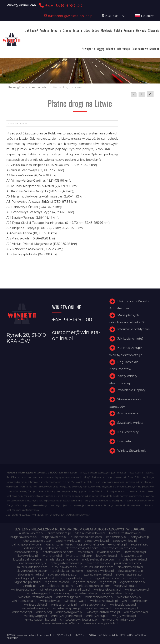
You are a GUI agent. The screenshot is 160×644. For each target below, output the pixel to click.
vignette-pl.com (135, 578)
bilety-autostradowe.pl (125, 533)
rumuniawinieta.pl (64, 567)
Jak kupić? (32, 30)
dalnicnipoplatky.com (27, 544)
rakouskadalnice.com (32, 567)
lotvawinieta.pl (107, 556)
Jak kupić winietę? (130, 339)
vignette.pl (108, 582)
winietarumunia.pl (64, 605)
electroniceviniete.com (119, 548)
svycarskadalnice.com (64, 574)
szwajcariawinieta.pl (98, 574)
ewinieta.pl (85, 552)
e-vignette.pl (117, 544)
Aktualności (40, 87)
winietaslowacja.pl (123, 605)
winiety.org (44, 612)
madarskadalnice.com (62, 559)
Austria (44, 30)
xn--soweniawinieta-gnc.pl (79, 620)
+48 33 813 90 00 (60, 5)
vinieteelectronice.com (94, 586)
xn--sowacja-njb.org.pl (40, 620)
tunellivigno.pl (24, 578)
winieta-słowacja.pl (108, 590)
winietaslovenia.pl (93, 605)
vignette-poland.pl (28, 582)
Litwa (87, 30)
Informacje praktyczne (134, 329)
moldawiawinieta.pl (133, 559)
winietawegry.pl (127, 608)
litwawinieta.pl (28, 556)
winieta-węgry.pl (38, 593)
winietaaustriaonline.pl (118, 593)
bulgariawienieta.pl (24, 537)
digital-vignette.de (91, 544)
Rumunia (129, 30)
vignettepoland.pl (133, 582)
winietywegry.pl (36, 616)
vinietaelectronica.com (56, 586)
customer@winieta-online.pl (69, 16)
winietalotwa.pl (75, 601)
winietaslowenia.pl (35, 608)
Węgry (101, 49)
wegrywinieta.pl (126, 586)
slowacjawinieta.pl (131, 571)
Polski (144, 16)
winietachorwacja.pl (99, 597)
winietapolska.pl (36, 605)
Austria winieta (128, 413)
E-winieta (124, 441)
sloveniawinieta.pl (130, 567)
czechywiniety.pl (125, 541)
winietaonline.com (135, 601)
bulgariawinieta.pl (54, 537)
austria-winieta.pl (31, 533)
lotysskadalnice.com (28, 559)
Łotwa (96, 30)
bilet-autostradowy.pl (90, 533)
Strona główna (17, 87)
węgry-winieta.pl (124, 616)
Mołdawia (107, 30)
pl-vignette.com (98, 563)
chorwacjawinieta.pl (37, 541)
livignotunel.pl (52, 556)
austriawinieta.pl (59, 533)
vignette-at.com (50, 578)
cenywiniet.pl (140, 537)
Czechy (67, 30)
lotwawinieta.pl (132, 556)
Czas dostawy (140, 49)
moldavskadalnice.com (99, 559)
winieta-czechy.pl (52, 590)
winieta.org (62, 593)
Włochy (110, 49)
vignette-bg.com (78, 578)
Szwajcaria (88, 49)
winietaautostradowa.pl (35, 597)
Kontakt (154, 49)
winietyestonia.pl (136, 612)
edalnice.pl (54, 548)
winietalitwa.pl (50, 601)
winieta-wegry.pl (137, 590)
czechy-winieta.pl (68, 541)
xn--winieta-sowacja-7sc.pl (61, 623)
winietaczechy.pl (129, 597)
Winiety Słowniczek (131, 451)
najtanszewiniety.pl (33, 563)
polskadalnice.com (127, 563)
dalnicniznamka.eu (60, 544)
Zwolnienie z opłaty (131, 390)
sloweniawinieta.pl (31, 574)
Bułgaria (56, 30)
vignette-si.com (85, 582)
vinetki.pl (29, 586)
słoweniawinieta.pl (129, 574)
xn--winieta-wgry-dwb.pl (101, 623)
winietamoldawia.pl (104, 601)
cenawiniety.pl (116, 537)
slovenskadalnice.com (32, 571)
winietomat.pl (22, 612)
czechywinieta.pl (97, 541)
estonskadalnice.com (58, 552)
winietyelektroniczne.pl (103, 612)
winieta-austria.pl (23, 590)
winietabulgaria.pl (69, 597)
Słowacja (141, 30)
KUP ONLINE (116, 16)
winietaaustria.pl (86, 593)
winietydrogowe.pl (69, 612)
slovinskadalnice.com (68, 571)
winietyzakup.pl (97, 616)
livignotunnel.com (79, 556)
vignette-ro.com (57, 582)
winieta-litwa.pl (79, 590)
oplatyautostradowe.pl (67, 563)
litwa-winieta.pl (135, 552)
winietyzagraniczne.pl (66, 616)
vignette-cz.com (107, 578)
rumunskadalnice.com (97, 567)
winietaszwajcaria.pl (67, 608)
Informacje (123, 49)
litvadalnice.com (109, 552)
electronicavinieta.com (82, 548)
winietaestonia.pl (24, 601)
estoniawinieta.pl (26, 552)
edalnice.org (33, 548)
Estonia (77, 30)
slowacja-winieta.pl (100, 571)
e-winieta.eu (140, 544)
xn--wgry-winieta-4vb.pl (119, 620)
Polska (118, 30)
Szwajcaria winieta (130, 423)
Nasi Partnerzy (128, 432)
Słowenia (154, 30)
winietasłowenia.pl (98, 608)
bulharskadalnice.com (86, 537)
